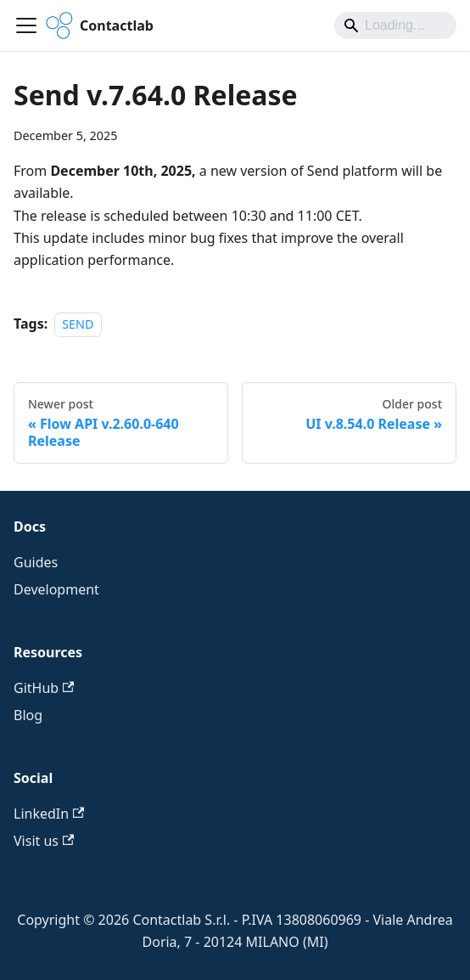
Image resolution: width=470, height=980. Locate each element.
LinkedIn (49, 814)
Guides (36, 562)
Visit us (44, 841)
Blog (28, 715)
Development (56, 589)
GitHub (44, 688)
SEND (78, 324)
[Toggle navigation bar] (26, 25)
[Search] (395, 25)
